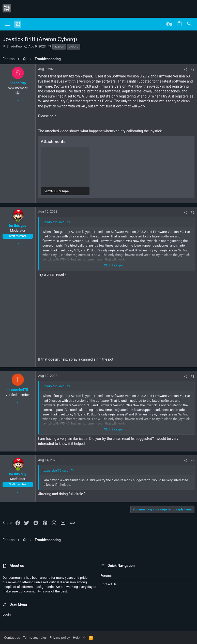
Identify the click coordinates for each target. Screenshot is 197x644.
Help (76, 638)
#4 (193, 461)
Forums (106, 576)
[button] (8, 24)
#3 (193, 376)
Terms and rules (35, 638)
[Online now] (18, 221)
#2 (193, 212)
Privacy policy (60, 638)
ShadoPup (14, 46)
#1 (193, 70)
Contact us (109, 584)
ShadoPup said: (54, 222)
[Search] (189, 24)
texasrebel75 (18, 390)
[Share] (185, 70)
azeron (59, 46)
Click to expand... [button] (117, 265)
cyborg (74, 46)
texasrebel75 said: (56, 470)
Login (7, 614)
